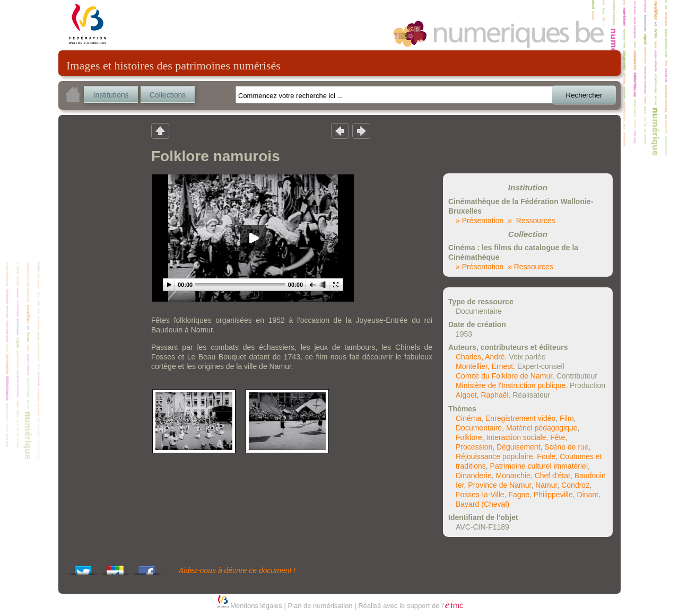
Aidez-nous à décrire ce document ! (237, 570)
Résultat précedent (340, 130)
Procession (474, 447)
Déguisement (519, 447)
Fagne (519, 495)
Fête (558, 437)
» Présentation (480, 221)
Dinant (588, 495)
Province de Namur (499, 485)
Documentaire (479, 428)
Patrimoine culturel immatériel (539, 466)
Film (567, 418)
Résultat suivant (361, 130)
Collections (168, 95)
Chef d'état (552, 476)
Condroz (575, 485)
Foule (546, 456)
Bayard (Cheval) (482, 504)
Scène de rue (566, 447)
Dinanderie (474, 476)
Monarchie (513, 476)
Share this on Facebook (147, 567)
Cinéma (468, 418)
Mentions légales (256, 606)
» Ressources (531, 221)
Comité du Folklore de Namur (504, 376)
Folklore (469, 437)
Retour (160, 130)
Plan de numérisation (320, 606)
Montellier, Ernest (484, 366)
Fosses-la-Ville (480, 495)
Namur (546, 485)
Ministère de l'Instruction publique (511, 385)
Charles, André (480, 357)
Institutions (111, 95)
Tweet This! (83, 567)
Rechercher (584, 95)
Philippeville (553, 495)
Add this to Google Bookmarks (115, 567)
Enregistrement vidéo (520, 418)
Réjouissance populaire (494, 456)
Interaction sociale (516, 437)
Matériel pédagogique (542, 428)
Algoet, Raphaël (482, 395)
